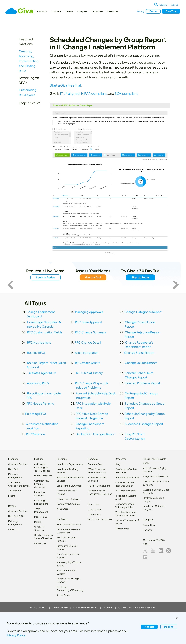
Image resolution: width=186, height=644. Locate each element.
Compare (82, 11)
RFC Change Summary (91, 332)
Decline (169, 627)
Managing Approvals (89, 312)
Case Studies (95, 510)
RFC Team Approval (88, 322)
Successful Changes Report (144, 424)
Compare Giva (95, 464)
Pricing (140, 11)
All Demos (13, 529)
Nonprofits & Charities (68, 504)
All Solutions (63, 509)
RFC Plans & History (89, 373)
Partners (147, 530)
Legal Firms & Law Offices (70, 486)
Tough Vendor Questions (156, 476)
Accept (149, 627)
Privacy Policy (38, 608)
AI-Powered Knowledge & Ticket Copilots (42, 467)
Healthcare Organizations (70, 464)
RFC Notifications (39, 342)
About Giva (149, 525)
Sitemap (108, 608)
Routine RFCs (36, 353)
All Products (14, 491)
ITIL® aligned (70, 93)
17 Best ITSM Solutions (99, 486)
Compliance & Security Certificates (42, 484)
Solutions (56, 11)
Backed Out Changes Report (96, 434)
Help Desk (13, 469)
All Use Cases (63, 595)
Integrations (41, 517)
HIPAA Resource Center (127, 477)
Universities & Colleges (68, 499)
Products (42, 11)
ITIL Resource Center (126, 491)
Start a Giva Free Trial (65, 85)
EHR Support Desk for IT (69, 524)
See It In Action (45, 277)
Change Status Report (139, 353)
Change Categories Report (143, 312)
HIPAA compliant (94, 93)
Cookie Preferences (86, 608)
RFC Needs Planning (40, 403)
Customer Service (17, 464)
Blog (118, 464)
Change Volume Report (141, 363)
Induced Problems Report (142, 383)
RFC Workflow (36, 434)
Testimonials (94, 514)
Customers (97, 11)
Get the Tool (93, 277)
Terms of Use (60, 608)
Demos (69, 11)
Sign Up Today (140, 277)
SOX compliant (126, 93)
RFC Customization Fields (45, 332)
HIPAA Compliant (43, 476)
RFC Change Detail (88, 342)
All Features (40, 543)
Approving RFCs (38, 383)
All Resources (122, 529)
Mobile (38, 522)
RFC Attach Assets (88, 363)
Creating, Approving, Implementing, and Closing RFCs (29, 61)
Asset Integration (87, 353)
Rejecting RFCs (36, 414)
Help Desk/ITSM (16, 516)
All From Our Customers (100, 519)
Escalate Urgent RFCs (42, 373)
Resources (113, 11)
